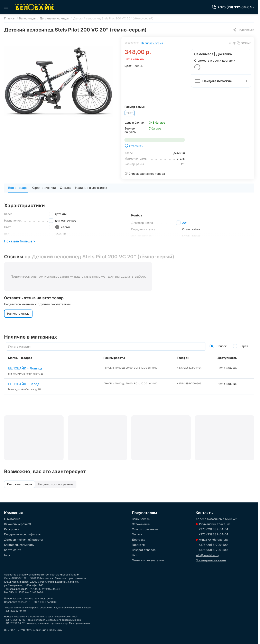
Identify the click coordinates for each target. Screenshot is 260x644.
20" (185, 223)
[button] (244, 30)
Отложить (134, 146)
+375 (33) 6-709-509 (213, 550)
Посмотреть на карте (211, 560)
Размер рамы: (135, 107)
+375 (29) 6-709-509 (213, 545)
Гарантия (138, 545)
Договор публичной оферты (24, 540)
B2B (135, 555)
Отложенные (141, 524)
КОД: (232, 43)
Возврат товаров (144, 550)
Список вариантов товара (147, 174)
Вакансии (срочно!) (18, 524)
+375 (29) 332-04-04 (213, 529)
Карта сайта (13, 550)
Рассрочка (12, 529)
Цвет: (128, 66)
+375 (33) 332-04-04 (213, 534)
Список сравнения (145, 529)
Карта (240, 346)
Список (218, 346)
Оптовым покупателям (148, 560)
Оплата (137, 534)
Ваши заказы (141, 519)
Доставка (139, 540)
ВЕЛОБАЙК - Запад (24, 384)
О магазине (12, 519)
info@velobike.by (207, 555)
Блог (7, 555)
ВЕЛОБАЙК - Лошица (25, 368)
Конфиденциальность (19, 545)
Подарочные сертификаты (23, 534)
